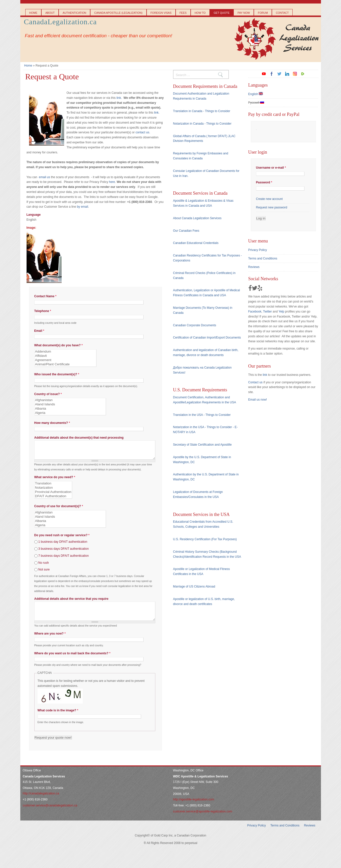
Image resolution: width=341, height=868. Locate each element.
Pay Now (244, 13)
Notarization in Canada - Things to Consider (202, 124)
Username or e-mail (271, 168)
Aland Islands (70, 404)
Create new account (269, 199)
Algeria (70, 413)
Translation (53, 487)
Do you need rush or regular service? (62, 539)
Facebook (255, 312)
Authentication (74, 13)
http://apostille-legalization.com (194, 807)
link (119, 98)
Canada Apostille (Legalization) (118, 13)
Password (264, 182)
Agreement (66, 360)
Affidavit (66, 356)
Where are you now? (50, 641)
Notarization (53, 492)
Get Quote (222, 13)
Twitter (267, 312)
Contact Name (45, 296)
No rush (44, 566)
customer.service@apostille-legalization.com (203, 819)
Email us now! (258, 400)
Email (39, 331)
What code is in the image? (58, 718)
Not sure (44, 573)
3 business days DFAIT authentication (64, 552)
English (256, 94)
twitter (279, 74)
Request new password (272, 207)
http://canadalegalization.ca (41, 801)
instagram (295, 74)
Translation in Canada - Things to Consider (202, 111)
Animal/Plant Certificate (66, 364)
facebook (272, 74)
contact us (142, 132)
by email (83, 207)
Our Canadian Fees (186, 231)
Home (33, 13)
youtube (264, 74)
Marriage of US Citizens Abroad (194, 587)
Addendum (66, 352)
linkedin (287, 74)
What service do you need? (55, 481)
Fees (183, 13)
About (50, 13)
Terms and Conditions (263, 258)
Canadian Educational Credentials (196, 243)
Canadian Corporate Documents (195, 325)
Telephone (43, 311)
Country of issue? (48, 394)
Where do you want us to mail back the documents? (72, 661)
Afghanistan (70, 400)
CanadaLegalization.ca (60, 22)
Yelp (281, 312)
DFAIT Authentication (53, 500)
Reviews (254, 267)
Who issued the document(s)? (57, 374)
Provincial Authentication (53, 496)
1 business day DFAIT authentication (63, 545)
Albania (70, 409)
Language (34, 215)
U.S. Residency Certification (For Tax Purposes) (205, 539)
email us (44, 177)
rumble (303, 74)
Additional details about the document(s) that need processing (79, 438)
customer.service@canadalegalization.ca (50, 813)
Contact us (255, 382)
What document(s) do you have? (59, 345)
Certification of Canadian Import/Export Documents (207, 338)
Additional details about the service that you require (71, 603)
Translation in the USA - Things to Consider (202, 415)
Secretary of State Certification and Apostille (202, 445)
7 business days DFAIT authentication (64, 559)
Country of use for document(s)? (59, 510)
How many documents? (52, 423)
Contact (282, 13)
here (112, 182)
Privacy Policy (258, 250)
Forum (263, 13)
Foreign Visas (161, 13)
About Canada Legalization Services (197, 218)
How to (200, 13)
